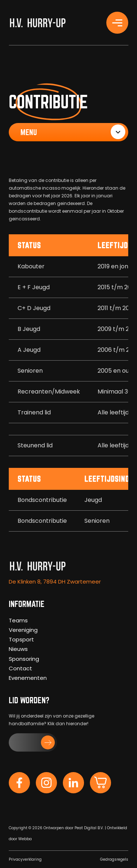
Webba (25, 839)
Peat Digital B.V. (89, 828)
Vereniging (23, 630)
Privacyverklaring (25, 859)
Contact (20, 668)
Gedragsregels (114, 859)
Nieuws (18, 649)
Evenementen (28, 678)
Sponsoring (24, 659)
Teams (18, 620)
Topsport (21, 639)
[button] (33, 742)
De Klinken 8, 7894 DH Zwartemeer (55, 582)
